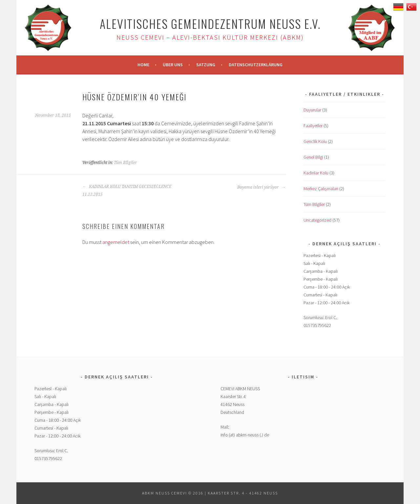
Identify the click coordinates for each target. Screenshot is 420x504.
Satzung (206, 65)
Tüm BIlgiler (126, 163)
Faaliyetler (313, 126)
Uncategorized (317, 220)
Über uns (173, 65)
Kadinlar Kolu (316, 173)
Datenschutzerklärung (256, 65)
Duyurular (312, 110)
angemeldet (116, 242)
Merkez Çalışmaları (321, 189)
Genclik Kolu (315, 141)
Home (143, 65)
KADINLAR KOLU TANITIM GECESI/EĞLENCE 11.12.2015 (127, 191)
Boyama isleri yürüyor (261, 187)
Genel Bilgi (313, 157)
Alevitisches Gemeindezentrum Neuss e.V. (210, 23)
